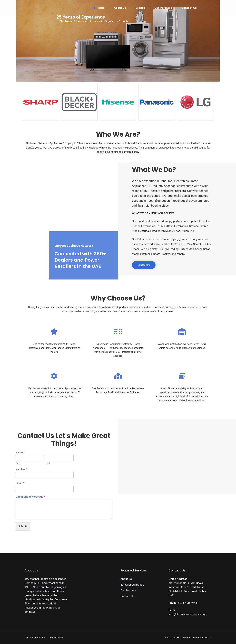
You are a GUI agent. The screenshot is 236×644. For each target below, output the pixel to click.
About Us (120, 8)
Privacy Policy (56, 638)
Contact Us (189, 8)
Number (21, 469)
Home (101, 8)
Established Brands (132, 585)
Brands (140, 8)
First (18, 463)
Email (20, 483)
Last (48, 463)
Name (20, 452)
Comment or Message (30, 497)
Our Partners (163, 8)
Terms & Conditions (35, 638)
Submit (23, 526)
